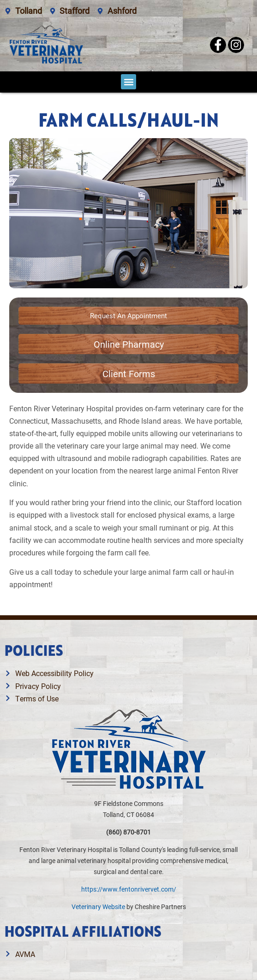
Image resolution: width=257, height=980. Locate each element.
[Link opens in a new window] (129, 344)
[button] (128, 82)
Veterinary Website (98, 907)
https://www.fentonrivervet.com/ (129, 889)
